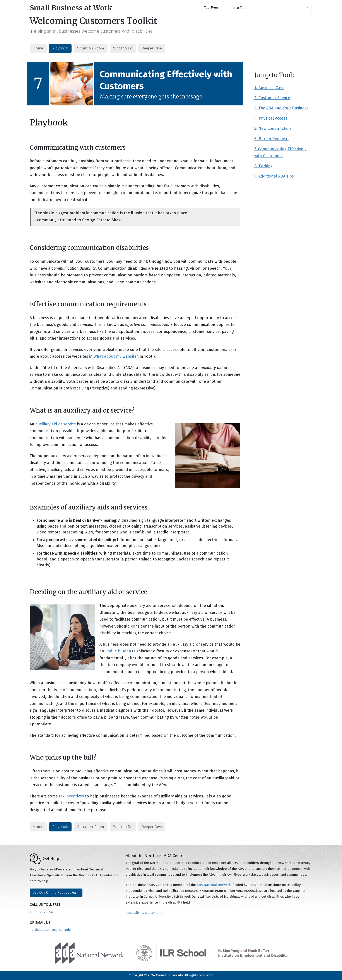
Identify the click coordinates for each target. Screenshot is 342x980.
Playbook (60, 48)
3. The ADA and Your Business (281, 108)
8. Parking (263, 166)
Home (38, 48)
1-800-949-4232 (42, 912)
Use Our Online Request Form (56, 893)
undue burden (118, 651)
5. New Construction (273, 129)
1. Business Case (269, 88)
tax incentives (71, 796)
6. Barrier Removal (271, 139)
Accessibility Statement (144, 913)
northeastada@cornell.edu (50, 930)
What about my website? (116, 356)
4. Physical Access (271, 118)
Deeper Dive (152, 48)
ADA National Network (214, 885)
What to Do (123, 48)
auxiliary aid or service (56, 424)
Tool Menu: (212, 8)
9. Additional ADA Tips (274, 176)
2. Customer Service (272, 98)
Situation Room (91, 48)
